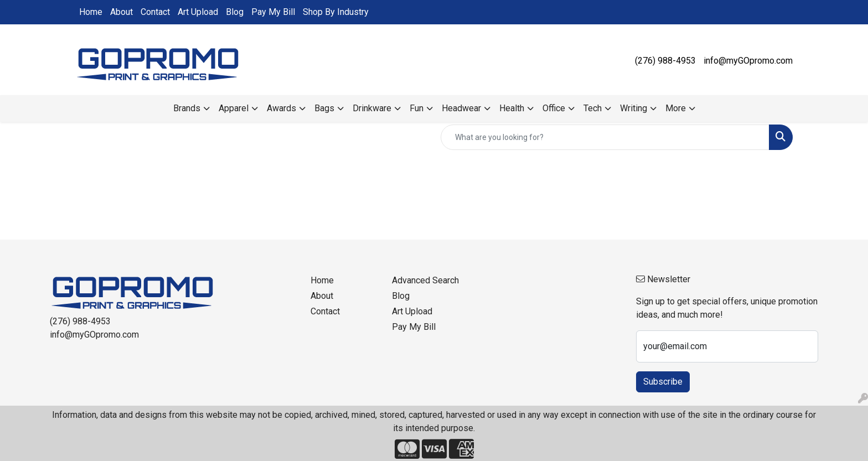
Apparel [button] (234, 108)
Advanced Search (425, 280)
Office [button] (554, 108)
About (122, 12)
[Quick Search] (605, 137)
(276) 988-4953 (665, 61)
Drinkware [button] (372, 108)
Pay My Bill (273, 12)
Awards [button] (281, 108)
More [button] (676, 108)
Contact (155, 12)
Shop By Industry (336, 12)
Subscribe (663, 382)
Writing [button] (634, 108)
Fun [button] (417, 108)
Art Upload (198, 12)
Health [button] (512, 108)
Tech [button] (593, 108)
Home (91, 12)
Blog (235, 12)
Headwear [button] (461, 108)
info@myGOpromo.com (748, 61)
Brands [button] (187, 108)
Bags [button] (324, 108)
